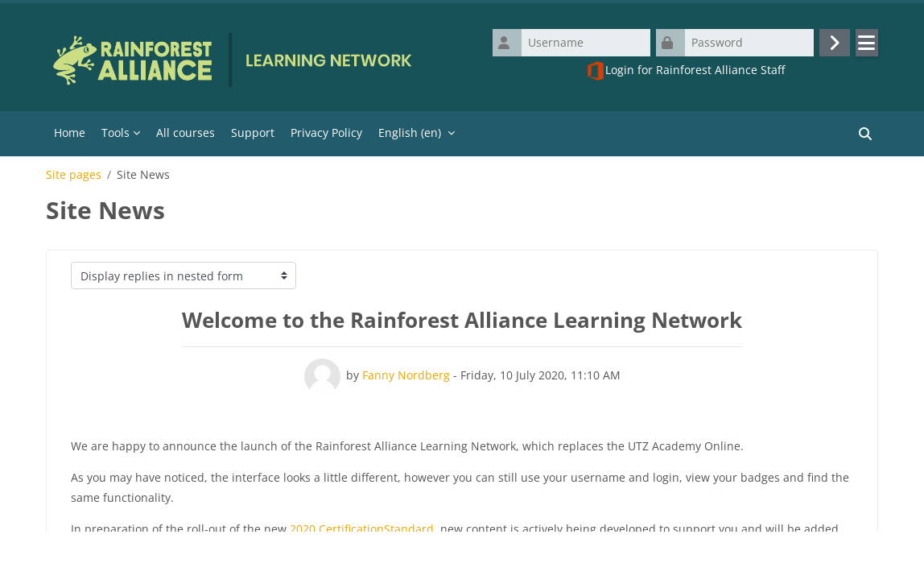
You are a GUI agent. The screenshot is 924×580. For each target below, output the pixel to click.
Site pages (74, 175)
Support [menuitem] (253, 133)
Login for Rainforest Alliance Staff (685, 71)
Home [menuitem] (70, 133)
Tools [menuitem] (115, 133)
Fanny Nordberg (406, 375)
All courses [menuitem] (186, 133)
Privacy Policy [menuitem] (326, 133)
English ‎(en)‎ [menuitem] (410, 133)
